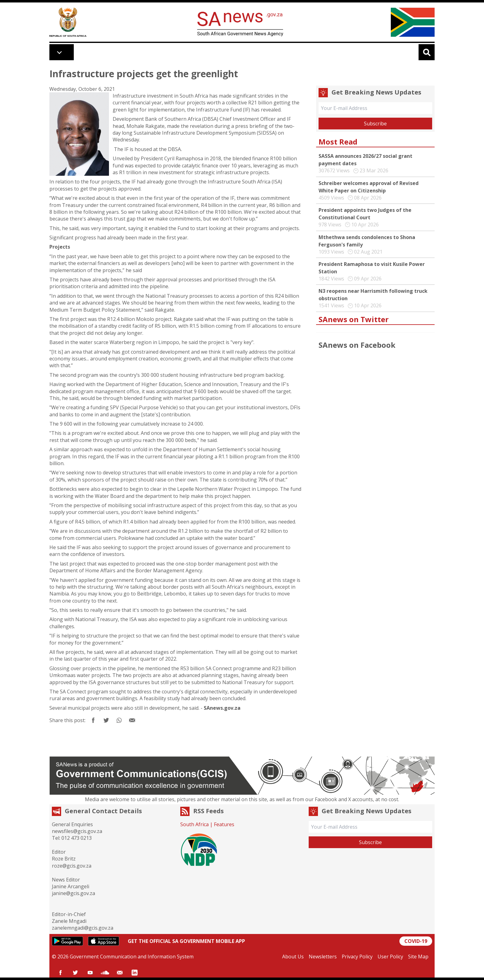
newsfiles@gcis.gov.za (77, 831)
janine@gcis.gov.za (73, 893)
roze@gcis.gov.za (72, 866)
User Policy (390, 957)
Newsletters (323, 957)
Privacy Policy (357, 957)
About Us (293, 957)
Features (224, 824)
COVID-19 (416, 941)
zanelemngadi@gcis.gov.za (83, 928)
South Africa (194, 824)
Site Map (418, 957)
